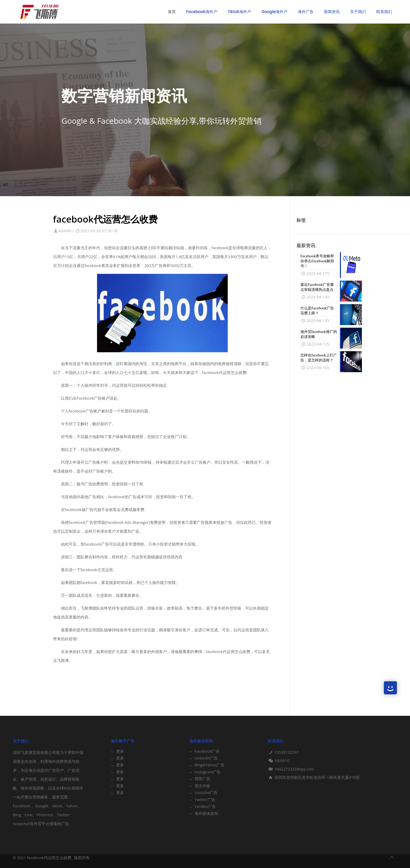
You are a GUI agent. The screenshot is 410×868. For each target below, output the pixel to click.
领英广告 (202, 779)
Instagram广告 (208, 772)
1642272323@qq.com (294, 769)
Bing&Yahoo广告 (210, 765)
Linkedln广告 (206, 758)
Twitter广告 (205, 799)
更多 (120, 751)
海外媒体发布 (206, 813)
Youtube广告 (206, 792)
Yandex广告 (205, 806)
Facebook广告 (207, 751)
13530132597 (287, 752)
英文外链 (202, 786)
